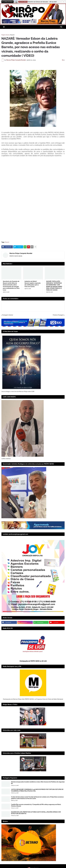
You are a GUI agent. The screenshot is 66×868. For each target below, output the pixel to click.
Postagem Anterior (8, 315)
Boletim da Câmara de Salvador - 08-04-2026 (42, 2)
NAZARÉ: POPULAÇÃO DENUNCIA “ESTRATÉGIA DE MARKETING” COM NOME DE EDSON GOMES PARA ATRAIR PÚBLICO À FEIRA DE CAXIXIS (54, 286)
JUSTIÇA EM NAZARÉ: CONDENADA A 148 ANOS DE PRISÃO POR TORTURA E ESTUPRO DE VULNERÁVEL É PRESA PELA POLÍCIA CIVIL (37, 790)
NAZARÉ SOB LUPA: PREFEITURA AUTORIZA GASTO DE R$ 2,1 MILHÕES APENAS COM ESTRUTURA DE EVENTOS (36, 813)
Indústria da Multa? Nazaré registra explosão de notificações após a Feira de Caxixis (33, 284)
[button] (61, 2)
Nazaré (12, 35)
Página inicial (5, 35)
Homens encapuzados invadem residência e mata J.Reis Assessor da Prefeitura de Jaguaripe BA (38, 783)
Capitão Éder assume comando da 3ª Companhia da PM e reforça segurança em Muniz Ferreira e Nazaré (36, 805)
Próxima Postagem (58, 315)
